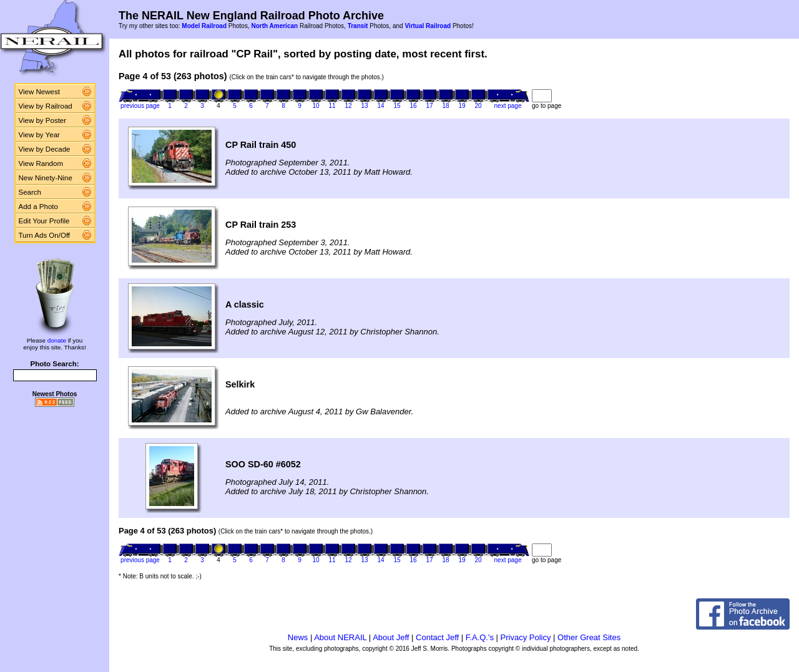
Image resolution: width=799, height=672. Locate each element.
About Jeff (391, 637)
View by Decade (45, 149)
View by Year (39, 135)
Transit (358, 26)
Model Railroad (204, 26)
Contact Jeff (437, 637)
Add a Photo (38, 207)
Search (30, 192)
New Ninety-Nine (46, 178)
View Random (41, 163)
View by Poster (43, 120)
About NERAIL (340, 637)
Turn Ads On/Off (45, 235)
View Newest (39, 92)
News (298, 637)
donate (57, 340)
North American (274, 26)
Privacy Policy (526, 637)
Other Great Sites (589, 637)
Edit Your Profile (44, 221)
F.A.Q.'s (480, 637)
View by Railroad (46, 106)
